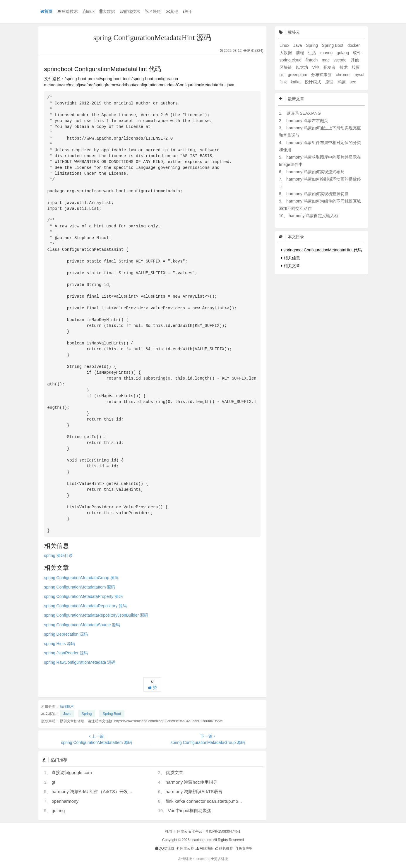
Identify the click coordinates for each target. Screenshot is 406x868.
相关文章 (291, 266)
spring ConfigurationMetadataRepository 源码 (85, 606)
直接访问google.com (72, 772)
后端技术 (67, 11)
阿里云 (182, 831)
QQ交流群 (165, 848)
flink (284, 82)
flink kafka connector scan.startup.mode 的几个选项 (216, 801)
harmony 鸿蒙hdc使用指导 (192, 782)
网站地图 (204, 848)
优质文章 (174, 772)
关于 (188, 11)
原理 (330, 82)
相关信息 (291, 258)
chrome (343, 75)
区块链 (153, 11)
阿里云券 (185, 848)
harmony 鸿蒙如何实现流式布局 (315, 172)
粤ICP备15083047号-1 (223, 831)
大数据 (107, 11)
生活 (313, 53)
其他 (172, 11)
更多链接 (220, 859)
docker (354, 45)
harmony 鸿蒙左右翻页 (307, 121)
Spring (87, 714)
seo (353, 82)
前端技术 (130, 11)
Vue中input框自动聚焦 (190, 810)
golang (58, 810)
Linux (285, 45)
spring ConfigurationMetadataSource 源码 (82, 625)
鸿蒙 (342, 82)
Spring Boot (112, 714)
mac (326, 60)
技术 (344, 67)
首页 (46, 11)
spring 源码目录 (59, 555)
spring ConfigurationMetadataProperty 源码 (83, 596)
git (282, 75)
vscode (341, 60)
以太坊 (303, 67)
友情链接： (187, 859)
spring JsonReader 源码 (66, 653)
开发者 (330, 67)
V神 (316, 67)
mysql (359, 75)
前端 (301, 53)
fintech (312, 60)
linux (89, 11)
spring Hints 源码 (60, 644)
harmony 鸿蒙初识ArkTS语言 (194, 791)
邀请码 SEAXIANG (303, 113)
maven (327, 53)
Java (67, 714)
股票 (356, 67)
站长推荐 (224, 848)
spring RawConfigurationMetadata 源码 (80, 662)
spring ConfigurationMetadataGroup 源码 (81, 578)
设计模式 (314, 82)
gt (53, 782)
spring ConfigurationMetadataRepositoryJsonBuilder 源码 (96, 615)
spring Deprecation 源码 (66, 634)
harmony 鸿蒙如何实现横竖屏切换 (317, 194)
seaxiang (204, 859)
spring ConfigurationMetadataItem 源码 (80, 587)
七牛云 (197, 831)
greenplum (298, 75)
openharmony (65, 801)
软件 (357, 53)
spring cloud (291, 60)
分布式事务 (322, 75)
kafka (296, 82)
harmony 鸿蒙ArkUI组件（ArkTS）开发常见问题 (99, 791)
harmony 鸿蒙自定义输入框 (314, 216)
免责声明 (243, 848)
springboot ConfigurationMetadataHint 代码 (322, 250)
